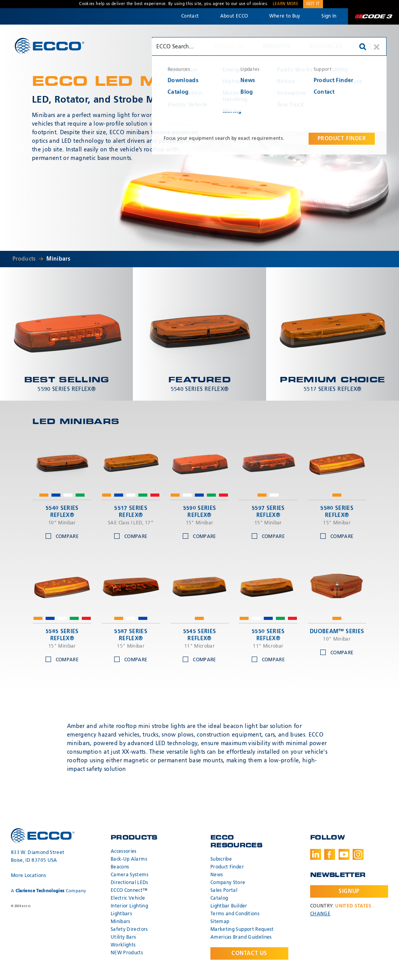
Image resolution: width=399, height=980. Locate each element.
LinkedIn (316, 854)
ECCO (49, 46)
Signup (349, 891)
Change (320, 914)
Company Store (228, 883)
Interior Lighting (129, 906)
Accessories (124, 852)
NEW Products (127, 953)
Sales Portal (224, 891)
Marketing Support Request (242, 930)
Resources (326, 46)
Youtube (344, 854)
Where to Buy (285, 16)
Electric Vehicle (128, 898)
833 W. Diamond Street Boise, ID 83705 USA (38, 857)
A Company (49, 891)
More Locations (28, 876)
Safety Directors (129, 930)
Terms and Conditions (235, 914)
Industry (277, 46)
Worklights (123, 945)
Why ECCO (180, 46)
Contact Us (249, 953)
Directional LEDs (130, 883)
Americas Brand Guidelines (241, 937)
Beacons (120, 867)
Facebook (330, 854)
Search (369, 46)
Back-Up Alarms (129, 859)
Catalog (219, 898)
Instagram (358, 854)
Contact (190, 16)
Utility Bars (123, 937)
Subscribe (221, 859)
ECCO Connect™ (129, 891)
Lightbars (121, 914)
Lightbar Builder (229, 906)
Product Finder (227, 867)
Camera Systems (130, 875)
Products (229, 46)
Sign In (329, 16)
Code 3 (373, 16)
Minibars (58, 259)
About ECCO (234, 16)
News (217, 875)
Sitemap (220, 922)
